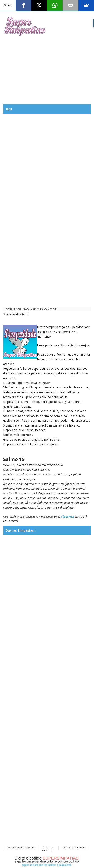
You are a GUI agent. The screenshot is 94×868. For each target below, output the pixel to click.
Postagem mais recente (21, 847)
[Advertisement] (47, 69)
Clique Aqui (67, 516)
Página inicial (48, 849)
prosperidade (22, 309)
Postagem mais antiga (74, 847)
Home (9, 309)
